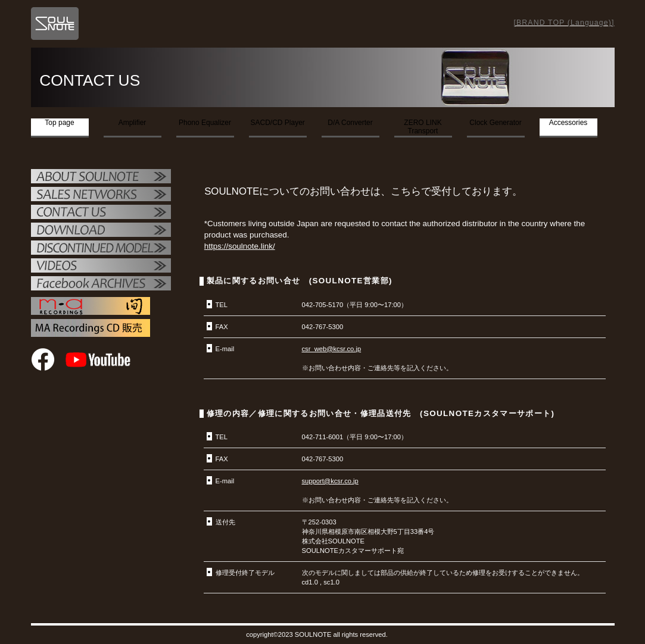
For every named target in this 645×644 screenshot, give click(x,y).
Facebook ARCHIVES (101, 285)
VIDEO (101, 267)
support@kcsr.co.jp (330, 481)
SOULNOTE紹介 (101, 177)
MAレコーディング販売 (91, 328)
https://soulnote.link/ (240, 246)
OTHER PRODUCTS (101, 249)
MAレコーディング (91, 306)
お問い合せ (101, 213)
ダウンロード (101, 231)
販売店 (101, 195)
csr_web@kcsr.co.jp (332, 349)
